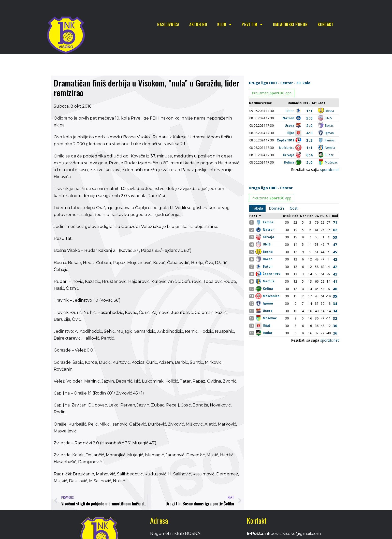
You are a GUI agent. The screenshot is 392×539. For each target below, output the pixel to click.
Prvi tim (252, 24)
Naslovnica (168, 24)
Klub (224, 24)
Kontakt (325, 24)
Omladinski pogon (290, 24)
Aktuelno (198, 24)
